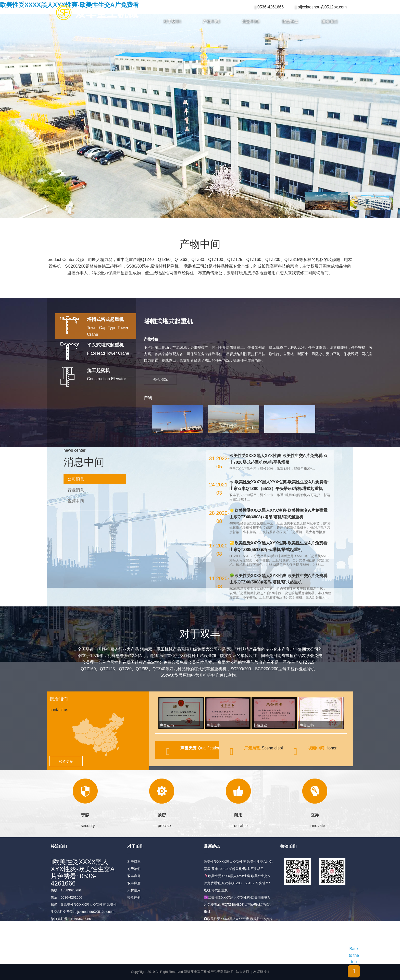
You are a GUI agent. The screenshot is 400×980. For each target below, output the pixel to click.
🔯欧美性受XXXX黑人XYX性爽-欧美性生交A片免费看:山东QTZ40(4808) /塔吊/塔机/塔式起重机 (238, 905)
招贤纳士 (290, 21)
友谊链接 (261, 972)
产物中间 (212, 21)
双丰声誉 (134, 876)
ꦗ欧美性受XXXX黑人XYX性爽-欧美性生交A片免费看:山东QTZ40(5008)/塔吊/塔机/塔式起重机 (238, 947)
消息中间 (251, 21)
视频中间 (76, 501)
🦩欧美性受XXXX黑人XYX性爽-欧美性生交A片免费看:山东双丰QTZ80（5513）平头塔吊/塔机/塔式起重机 (237, 883)
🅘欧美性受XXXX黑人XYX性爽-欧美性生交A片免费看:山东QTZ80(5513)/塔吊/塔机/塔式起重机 (238, 926)
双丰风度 (134, 883)
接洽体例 (134, 897)
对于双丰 (172, 21)
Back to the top (354, 962)
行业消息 (76, 490)
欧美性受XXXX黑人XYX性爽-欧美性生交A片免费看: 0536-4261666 (83, 873)
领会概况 (160, 379)
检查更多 (66, 761)
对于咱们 (134, 869)
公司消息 (76, 479)
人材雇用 (134, 890)
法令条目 (243, 972)
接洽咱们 (330, 21)
